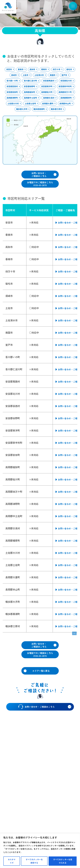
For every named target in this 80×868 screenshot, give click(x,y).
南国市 (53, 75)
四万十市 (57, 69)
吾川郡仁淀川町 (30, 81)
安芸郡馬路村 (49, 81)
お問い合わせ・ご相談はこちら (39, 174)
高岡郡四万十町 (65, 92)
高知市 (32, 69)
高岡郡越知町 (30, 92)
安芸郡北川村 (66, 81)
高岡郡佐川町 (47, 92)
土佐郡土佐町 (30, 103)
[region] (40, 851)
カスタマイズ (12, 861)
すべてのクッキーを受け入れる (63, 861)
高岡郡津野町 (12, 98)
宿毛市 (69, 69)
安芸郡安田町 (12, 92)
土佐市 (26, 75)
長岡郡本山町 (65, 103)
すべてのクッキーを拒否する (34, 861)
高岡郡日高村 (49, 98)
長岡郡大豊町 (48, 103)
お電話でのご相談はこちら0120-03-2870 (40, 184)
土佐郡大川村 (13, 103)
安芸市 (9, 69)
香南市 (44, 69)
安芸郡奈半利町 (65, 86)
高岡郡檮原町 (66, 98)
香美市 (21, 69)
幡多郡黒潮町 (39, 109)
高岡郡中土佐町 (30, 98)
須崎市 (14, 75)
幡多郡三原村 (56, 109)
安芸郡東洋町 (47, 86)
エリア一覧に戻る (41, 671)
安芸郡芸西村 (12, 86)
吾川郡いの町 (12, 81)
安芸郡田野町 (30, 86)
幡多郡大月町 (22, 109)
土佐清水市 (39, 75)
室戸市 (64, 75)
